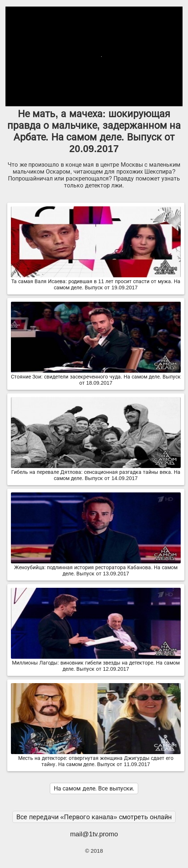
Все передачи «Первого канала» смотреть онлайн (94, 817)
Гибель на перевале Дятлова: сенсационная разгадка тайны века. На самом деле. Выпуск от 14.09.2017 (96, 472)
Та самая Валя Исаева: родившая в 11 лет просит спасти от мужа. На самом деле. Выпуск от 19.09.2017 (96, 282)
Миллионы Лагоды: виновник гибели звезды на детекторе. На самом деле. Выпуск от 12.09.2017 (96, 663)
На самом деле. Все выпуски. (94, 788)
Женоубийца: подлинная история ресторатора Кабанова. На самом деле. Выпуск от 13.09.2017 (96, 568)
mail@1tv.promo (94, 834)
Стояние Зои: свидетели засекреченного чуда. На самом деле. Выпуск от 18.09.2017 (96, 377)
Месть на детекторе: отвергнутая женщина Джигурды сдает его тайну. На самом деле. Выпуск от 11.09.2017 (96, 758)
